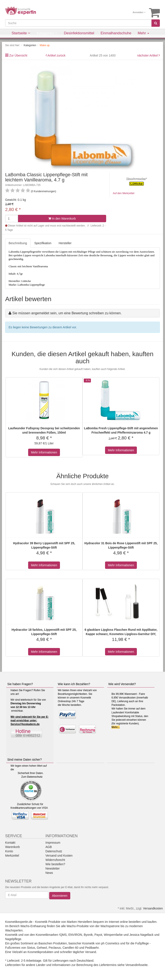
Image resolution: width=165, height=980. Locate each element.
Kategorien (47, 33)
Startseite (21, 33)
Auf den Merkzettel (124, 193)
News (49, 873)
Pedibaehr (92, 948)
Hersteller (65, 243)
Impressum (53, 843)
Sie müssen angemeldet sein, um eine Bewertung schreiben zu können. (67, 313)
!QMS (63, 935)
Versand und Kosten (59, 856)
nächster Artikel (148, 55)
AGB (49, 847)
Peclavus (55, 948)
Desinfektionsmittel (79, 33)
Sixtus (31, 948)
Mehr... (116, 727)
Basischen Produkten (53, 943)
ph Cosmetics (110, 943)
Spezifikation (43, 243)
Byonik (88, 935)
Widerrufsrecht (55, 860)
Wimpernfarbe (113, 935)
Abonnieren (60, 896)
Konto (9, 851)
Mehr (143, 33)
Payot (98, 935)
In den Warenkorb (62, 219)
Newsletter (53, 868)
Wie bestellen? (55, 864)
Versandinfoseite (137, 965)
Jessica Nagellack (141, 935)
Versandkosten (153, 908)
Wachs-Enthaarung (33, 926)
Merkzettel (12, 856)
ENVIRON (75, 935)
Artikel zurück (57, 55)
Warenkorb (12, 847)
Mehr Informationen (44, 452)
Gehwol (42, 948)
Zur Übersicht (18, 55)
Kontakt (10, 843)
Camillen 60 (70, 948)
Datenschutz (35, 777)
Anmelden (139, 12)
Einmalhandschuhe (116, 33)
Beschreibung (18, 243)
